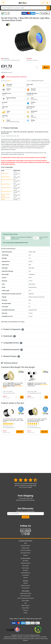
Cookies (25, 583)
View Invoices (26, 568)
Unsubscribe (25, 575)
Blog (25, 543)
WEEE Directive (25, 605)
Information (25, 591)
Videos (25, 613)
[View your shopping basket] (48, 3)
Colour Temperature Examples (25, 598)
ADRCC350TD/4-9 (6, 184)
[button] (49, 385)
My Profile (25, 561)
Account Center (25, 558)
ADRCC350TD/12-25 (7, 191)
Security (25, 581)
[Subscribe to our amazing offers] (26, 514)
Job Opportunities (25, 553)
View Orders (26, 566)
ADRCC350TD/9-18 (6, 188)
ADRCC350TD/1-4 (6, 177)
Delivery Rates (25, 548)
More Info (20, 432)
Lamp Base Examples (26, 593)
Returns (25, 578)
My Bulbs (26, 570)
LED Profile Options (25, 596)
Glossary (25, 610)
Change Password (25, 563)
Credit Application (26, 573)
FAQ (25, 603)
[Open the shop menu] (3, 3)
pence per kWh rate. (44, 238)
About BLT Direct (26, 546)
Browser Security (26, 585)
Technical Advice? (9, 363)
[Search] (48, 8)
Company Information (25, 541)
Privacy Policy (26, 588)
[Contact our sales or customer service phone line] (43, 3)
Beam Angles (26, 601)
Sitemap (25, 555)
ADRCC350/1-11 (5, 173)
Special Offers (26, 608)
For (3, 238)
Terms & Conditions (25, 550)
